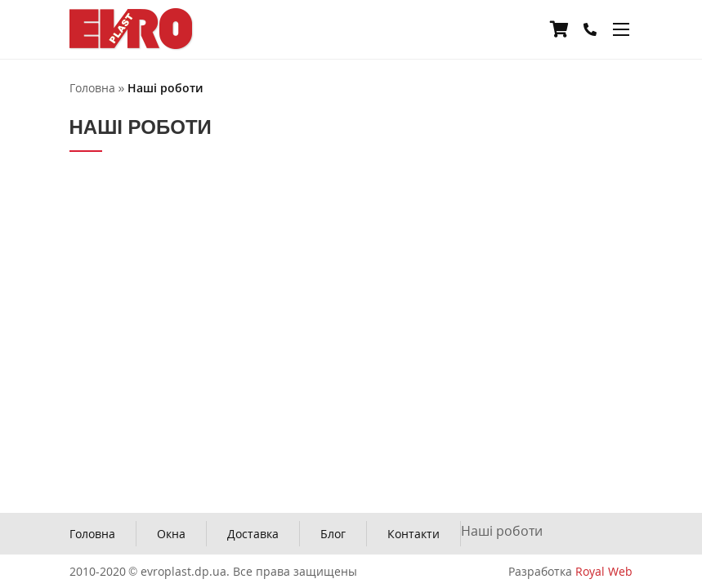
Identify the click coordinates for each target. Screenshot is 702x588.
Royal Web (604, 571)
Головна (92, 534)
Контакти (414, 534)
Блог (333, 534)
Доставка (253, 534)
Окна (171, 534)
